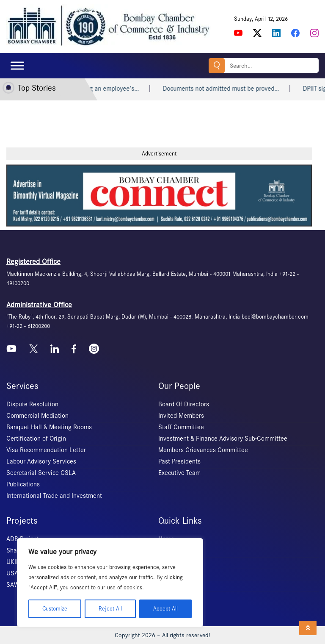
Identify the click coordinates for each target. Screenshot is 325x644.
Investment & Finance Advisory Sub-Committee (223, 439)
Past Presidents (179, 461)
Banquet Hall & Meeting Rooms (49, 427)
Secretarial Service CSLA (41, 473)
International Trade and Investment (54, 496)
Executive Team (179, 473)
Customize (55, 609)
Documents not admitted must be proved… (239, 89)
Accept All (165, 609)
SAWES (16, 585)
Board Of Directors (184, 404)
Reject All (110, 609)
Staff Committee (181, 427)
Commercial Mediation (37, 416)
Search (217, 65)
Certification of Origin (36, 439)
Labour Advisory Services (41, 461)
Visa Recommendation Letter (46, 450)
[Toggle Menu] (17, 65)
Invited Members (181, 416)
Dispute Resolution (32, 404)
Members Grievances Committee (203, 450)
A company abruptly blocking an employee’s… (95, 89)
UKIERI (16, 562)
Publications (23, 484)
